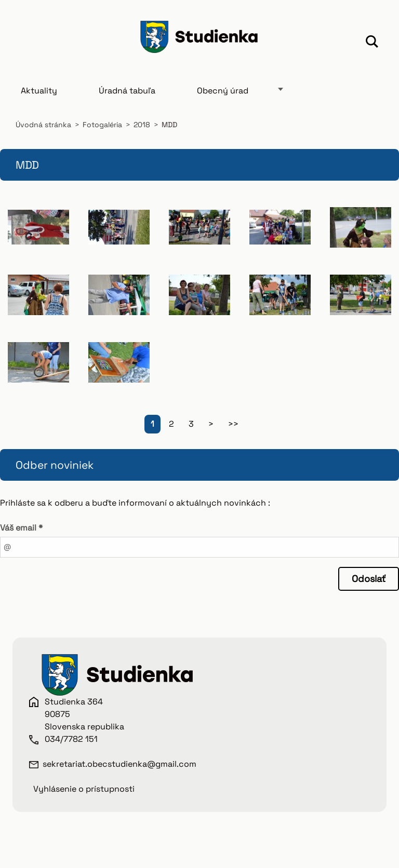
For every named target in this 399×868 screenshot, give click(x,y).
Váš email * (21, 528)
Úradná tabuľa (127, 91)
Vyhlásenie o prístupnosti (84, 789)
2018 (142, 125)
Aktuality (39, 91)
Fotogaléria (102, 125)
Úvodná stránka (43, 125)
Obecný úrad (223, 91)
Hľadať (372, 43)
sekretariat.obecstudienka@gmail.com (119, 764)
